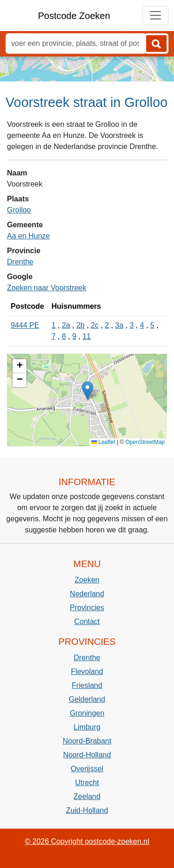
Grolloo (19, 210)
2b (80, 325)
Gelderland (87, 699)
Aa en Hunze (29, 236)
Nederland (87, 594)
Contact (87, 621)
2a (66, 325)
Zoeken (87, 580)
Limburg (87, 727)
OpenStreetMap (145, 442)
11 (87, 336)
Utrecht (87, 783)
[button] (87, 390)
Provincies (87, 608)
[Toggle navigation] (155, 15)
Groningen (87, 713)
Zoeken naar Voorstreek (47, 288)
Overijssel (87, 769)
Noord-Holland (87, 755)
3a (119, 325)
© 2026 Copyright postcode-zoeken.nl (87, 841)
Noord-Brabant (87, 741)
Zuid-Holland (87, 810)
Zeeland (87, 796)
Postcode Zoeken (74, 16)
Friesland (87, 685)
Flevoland (87, 671)
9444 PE (25, 325)
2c (95, 325)
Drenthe (20, 262)
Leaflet (103, 442)
